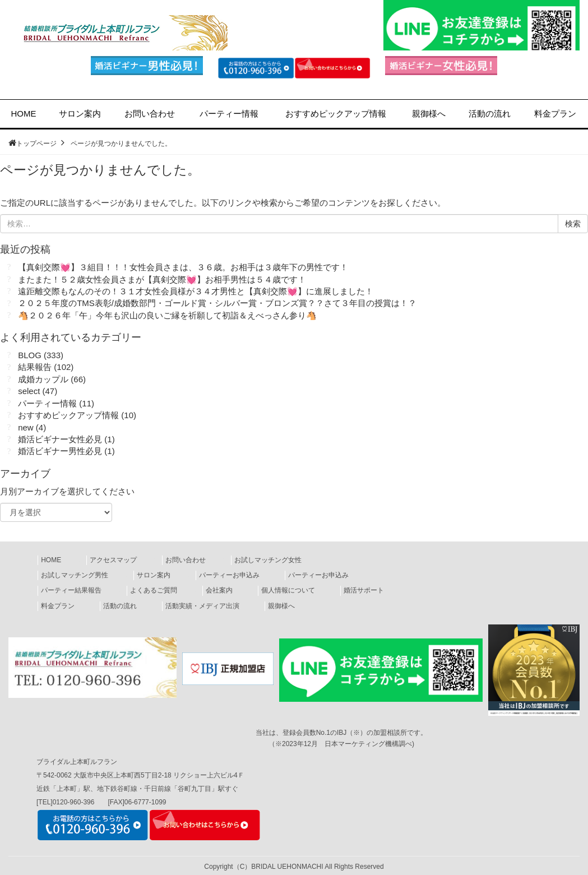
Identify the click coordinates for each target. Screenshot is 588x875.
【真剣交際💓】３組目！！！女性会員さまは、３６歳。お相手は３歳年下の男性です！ (183, 267)
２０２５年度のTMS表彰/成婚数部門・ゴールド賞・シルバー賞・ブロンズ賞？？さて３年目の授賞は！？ (217, 303)
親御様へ (429, 114)
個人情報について (288, 590)
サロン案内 (80, 114)
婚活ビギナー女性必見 (60, 439)
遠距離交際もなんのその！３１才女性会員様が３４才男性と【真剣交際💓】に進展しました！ (196, 291)
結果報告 (35, 367)
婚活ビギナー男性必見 (60, 451)
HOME (24, 114)
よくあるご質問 (154, 590)
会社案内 (219, 590)
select (29, 391)
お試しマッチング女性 (268, 560)
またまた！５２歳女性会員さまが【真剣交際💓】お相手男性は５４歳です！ (162, 279)
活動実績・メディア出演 (202, 606)
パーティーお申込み (229, 575)
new (26, 427)
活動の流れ (490, 114)
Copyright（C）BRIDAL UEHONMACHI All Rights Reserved (294, 867)
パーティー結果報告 (71, 590)
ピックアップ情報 (336, 114)
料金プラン (555, 114)
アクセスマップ (113, 560)
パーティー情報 (229, 114)
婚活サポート (364, 590)
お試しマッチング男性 (75, 575)
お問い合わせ (150, 114)
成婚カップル (43, 379)
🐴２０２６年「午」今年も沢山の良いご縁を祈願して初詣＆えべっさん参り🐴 (167, 315)
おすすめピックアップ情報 (68, 415)
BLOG (30, 355)
